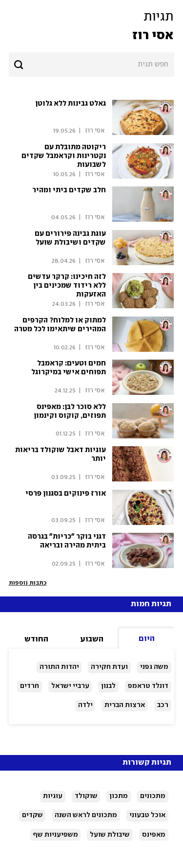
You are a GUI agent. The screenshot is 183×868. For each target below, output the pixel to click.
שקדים (32, 815)
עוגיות (53, 796)
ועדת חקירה (109, 667)
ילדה (85, 705)
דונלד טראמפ (148, 686)
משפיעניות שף (56, 835)
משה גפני (154, 667)
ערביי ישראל (70, 686)
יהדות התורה (59, 667)
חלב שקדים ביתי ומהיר (69, 190)
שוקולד (86, 796)
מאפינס (154, 835)
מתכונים (153, 796)
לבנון (108, 686)
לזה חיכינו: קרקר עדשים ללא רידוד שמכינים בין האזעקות (67, 286)
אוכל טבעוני (147, 815)
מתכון (119, 796)
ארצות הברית (125, 705)
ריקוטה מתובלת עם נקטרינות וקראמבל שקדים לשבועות (64, 156)
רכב (163, 705)
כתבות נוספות (28, 583)
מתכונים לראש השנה (86, 815)
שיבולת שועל (110, 835)
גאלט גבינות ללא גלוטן (71, 104)
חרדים (30, 686)
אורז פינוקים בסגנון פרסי (66, 494)
